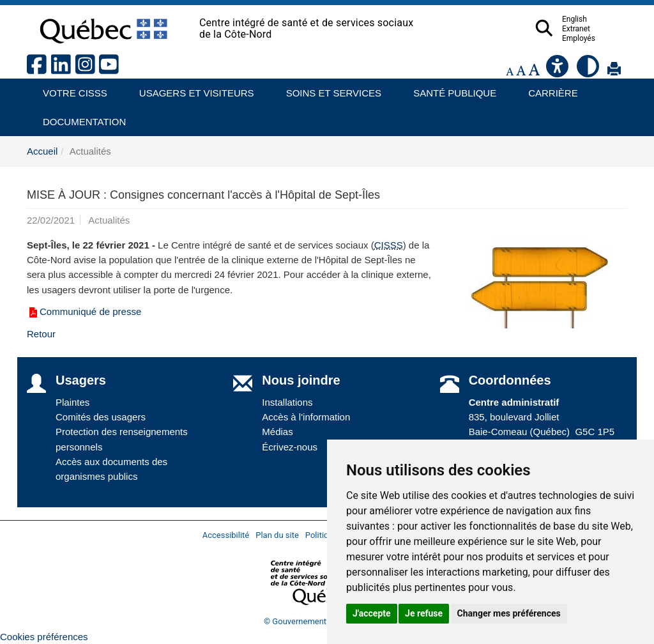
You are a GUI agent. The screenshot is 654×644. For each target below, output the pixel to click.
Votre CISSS (70, 88)
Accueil (42, 151)
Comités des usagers (101, 417)
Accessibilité (226, 535)
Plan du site (277, 535)
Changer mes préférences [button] (509, 613)
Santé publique (449, 88)
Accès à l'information (306, 417)
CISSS (389, 245)
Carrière (549, 88)
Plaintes (72, 402)
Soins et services (328, 88)
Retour (41, 334)
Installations (287, 402)
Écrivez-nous (290, 447)
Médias (277, 432)
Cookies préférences (44, 637)
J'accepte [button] (372, 613)
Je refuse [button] (424, 613)
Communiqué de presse (84, 311)
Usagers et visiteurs (189, 88)
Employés (604, 38)
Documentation (79, 117)
